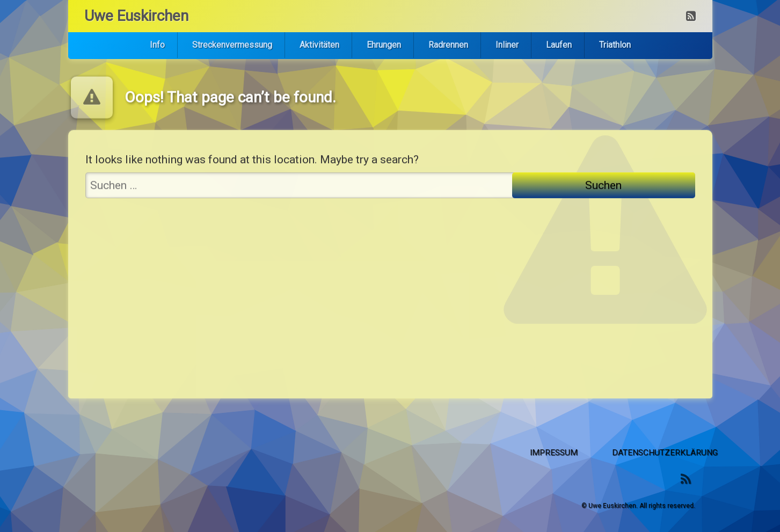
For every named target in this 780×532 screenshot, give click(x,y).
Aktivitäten (319, 45)
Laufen (559, 45)
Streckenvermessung (232, 45)
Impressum (662, 453)
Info (157, 45)
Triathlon (615, 45)
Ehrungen (384, 45)
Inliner (507, 45)
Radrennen (448, 45)
